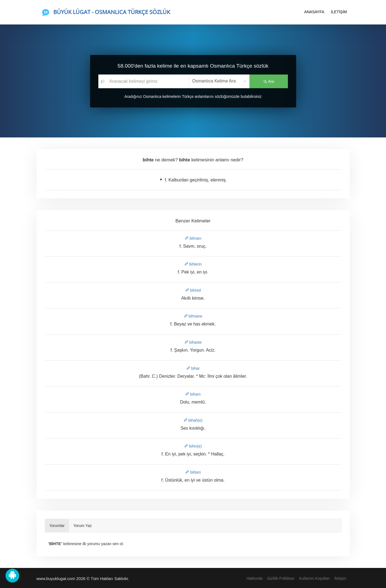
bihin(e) (193, 446)
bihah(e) (193, 420)
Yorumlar (57, 526)
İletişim (340, 578)
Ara (269, 81)
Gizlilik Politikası (281, 578)
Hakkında (255, 578)
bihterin (193, 264)
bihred (193, 290)
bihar (193, 368)
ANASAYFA (314, 12)
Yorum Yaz (83, 526)
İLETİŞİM (339, 12)
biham (193, 394)
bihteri (193, 472)
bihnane (193, 316)
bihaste (193, 342)
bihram (193, 238)
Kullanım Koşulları (314, 578)
